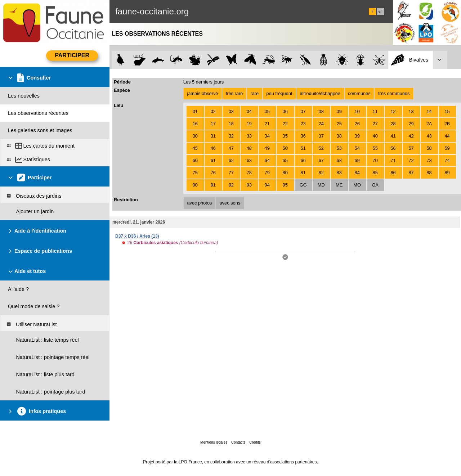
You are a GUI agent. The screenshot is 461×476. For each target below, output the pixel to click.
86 (393, 173)
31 (213, 136)
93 (249, 185)
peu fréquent (279, 93)
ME (339, 185)
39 (357, 136)
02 (213, 111)
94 (267, 185)
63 (249, 160)
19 (249, 124)
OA (375, 185)
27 (375, 124)
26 (357, 124)
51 (303, 148)
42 (411, 136)
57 (411, 148)
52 (321, 148)
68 (339, 160)
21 (267, 124)
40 (375, 136)
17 (213, 124)
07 (303, 111)
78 (249, 173)
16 (195, 124)
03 (231, 111)
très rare (234, 93)
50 (285, 148)
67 (321, 160)
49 (267, 148)
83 (339, 173)
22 (285, 124)
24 (321, 124)
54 (357, 148)
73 (429, 160)
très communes (394, 93)
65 (285, 160)
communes (359, 93)
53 (339, 148)
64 (267, 160)
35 (285, 136)
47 (231, 148)
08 (321, 111)
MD (321, 185)
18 (231, 124)
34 (267, 136)
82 (321, 173)
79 (267, 173)
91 (213, 185)
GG (303, 185)
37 (321, 136)
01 (195, 111)
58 (429, 148)
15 (447, 111)
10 (357, 111)
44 (447, 136)
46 (213, 148)
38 (339, 136)
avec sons (230, 203)
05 (267, 111)
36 (303, 136)
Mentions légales (214, 442)
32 (231, 136)
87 (411, 173)
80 (285, 173)
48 (249, 148)
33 (249, 136)
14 (429, 111)
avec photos (199, 203)
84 (357, 173)
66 (303, 160)
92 (231, 185)
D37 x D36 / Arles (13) (137, 236)
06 (285, 111)
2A (429, 124)
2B (447, 124)
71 (393, 160)
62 (231, 160)
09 (339, 111)
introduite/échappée (320, 93)
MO (357, 185)
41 (393, 136)
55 (375, 148)
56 (393, 148)
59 (447, 148)
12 (393, 111)
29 (411, 124)
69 (357, 160)
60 (195, 160)
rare (254, 93)
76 (213, 173)
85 (375, 173)
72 (411, 160)
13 (411, 111)
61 (213, 160)
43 (429, 136)
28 (393, 124)
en (380, 12)
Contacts (238, 442)
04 (249, 111)
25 (339, 124)
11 (375, 111)
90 (195, 185)
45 (195, 148)
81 (303, 173)
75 (195, 173)
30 (195, 136)
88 (429, 173)
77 (231, 173)
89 (447, 173)
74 (447, 160)
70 (375, 160)
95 (285, 185)
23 (303, 124)
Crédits (255, 442)
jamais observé (202, 93)
